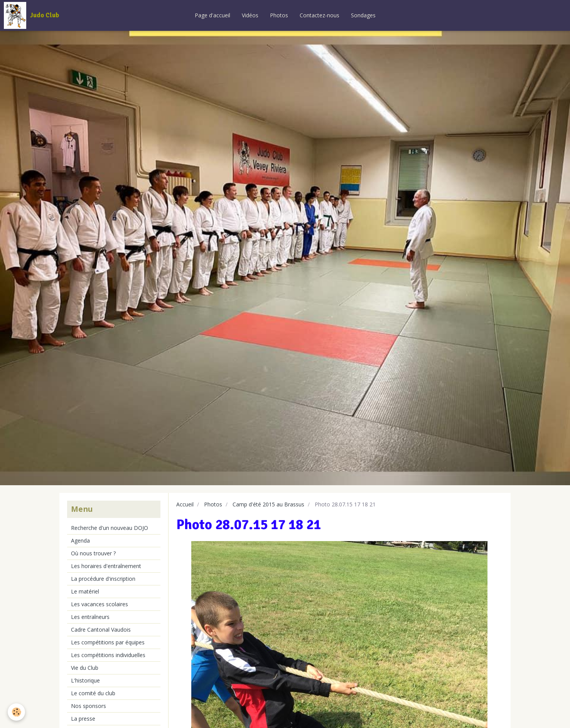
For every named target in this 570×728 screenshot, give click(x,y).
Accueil (185, 504)
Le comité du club (93, 693)
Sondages (363, 15)
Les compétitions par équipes (108, 642)
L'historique (85, 680)
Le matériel (85, 591)
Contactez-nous (320, 15)
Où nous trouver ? (93, 553)
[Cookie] (16, 712)
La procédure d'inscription (103, 579)
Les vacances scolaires (99, 604)
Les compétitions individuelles (108, 655)
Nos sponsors (89, 706)
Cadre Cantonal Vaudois (101, 630)
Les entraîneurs (90, 617)
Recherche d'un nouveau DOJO (110, 528)
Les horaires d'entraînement (106, 566)
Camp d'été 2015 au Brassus (268, 504)
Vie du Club (85, 668)
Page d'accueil (212, 15)
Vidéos (250, 15)
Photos (279, 15)
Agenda (80, 541)
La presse (83, 719)
